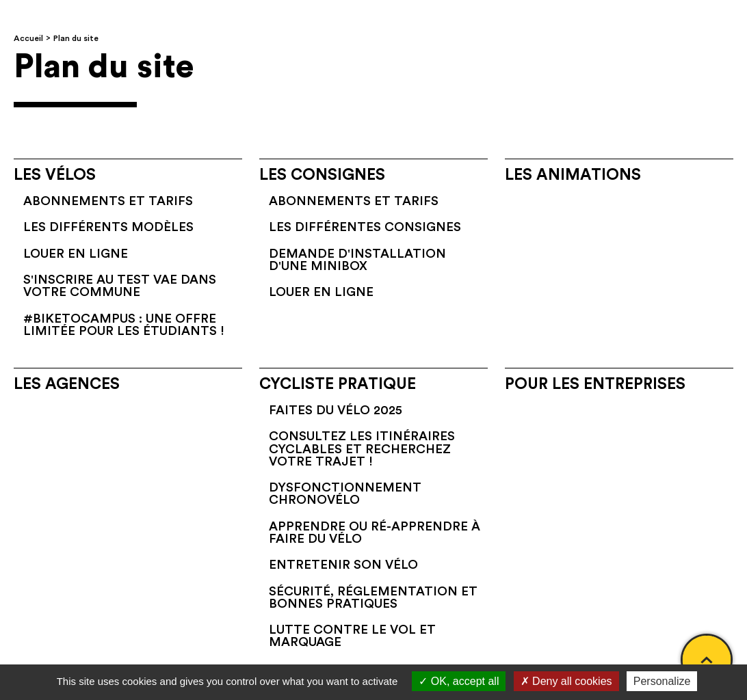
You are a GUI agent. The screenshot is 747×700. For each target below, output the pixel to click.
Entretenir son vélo (343, 565)
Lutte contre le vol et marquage (352, 636)
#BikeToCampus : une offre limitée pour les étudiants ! (124, 325)
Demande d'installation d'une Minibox (357, 260)
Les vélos (55, 175)
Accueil (28, 38)
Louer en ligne (76, 254)
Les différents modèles (108, 227)
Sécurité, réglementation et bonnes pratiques (373, 597)
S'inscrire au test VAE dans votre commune (120, 286)
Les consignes (322, 175)
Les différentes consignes (365, 227)
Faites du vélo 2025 (336, 410)
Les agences (67, 384)
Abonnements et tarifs (108, 201)
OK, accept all (459, 681)
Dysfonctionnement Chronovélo (345, 494)
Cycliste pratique (338, 384)
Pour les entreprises (595, 384)
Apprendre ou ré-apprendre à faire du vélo (375, 533)
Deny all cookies (566, 681)
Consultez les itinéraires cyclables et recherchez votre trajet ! (362, 449)
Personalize (662, 681)
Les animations (573, 175)
